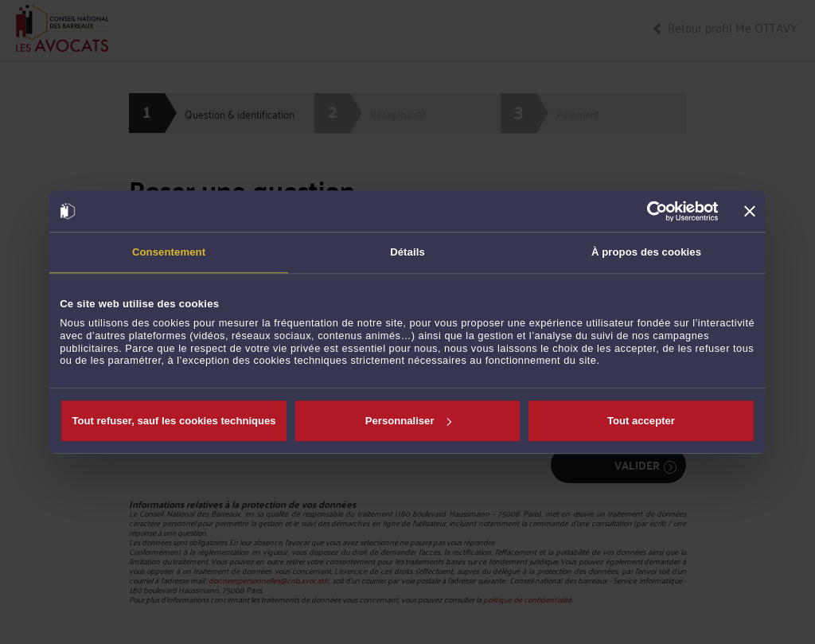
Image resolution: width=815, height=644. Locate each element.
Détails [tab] (407, 252)
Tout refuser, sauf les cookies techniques (174, 421)
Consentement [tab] (169, 252)
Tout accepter (641, 421)
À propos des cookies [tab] (646, 252)
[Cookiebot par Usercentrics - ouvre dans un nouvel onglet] (649, 211)
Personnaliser (408, 421)
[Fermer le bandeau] (750, 211)
